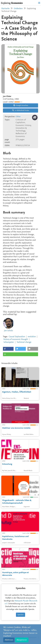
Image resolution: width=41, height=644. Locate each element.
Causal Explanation (17, 337)
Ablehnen (9, 640)
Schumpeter (9, 342)
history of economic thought (16, 339)
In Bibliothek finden (21, 110)
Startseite (5, 9)
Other (18, 117)
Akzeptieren (22, 640)
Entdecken (18, 9)
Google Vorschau (21, 105)
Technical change (24, 342)
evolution (32, 337)
